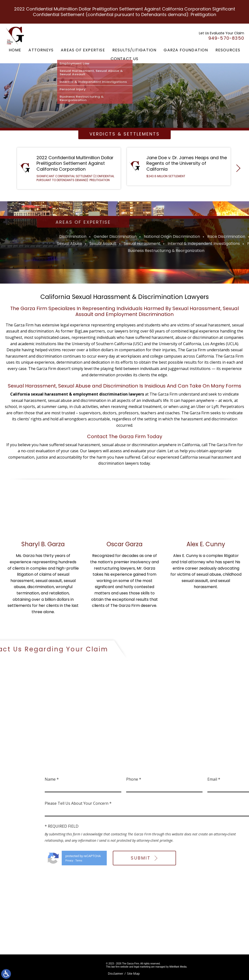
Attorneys (41, 50)
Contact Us (125, 59)
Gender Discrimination (212, 236)
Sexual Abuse (166, 244)
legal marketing (142, 967)
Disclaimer (116, 973)
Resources (228, 50)
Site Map (133, 973)
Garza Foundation (186, 50)
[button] (236, 170)
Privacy (162, 861)
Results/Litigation (134, 50)
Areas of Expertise (83, 50)
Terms (172, 861)
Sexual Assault (200, 244)
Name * (145, 779)
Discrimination (169, 236)
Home (15, 50)
